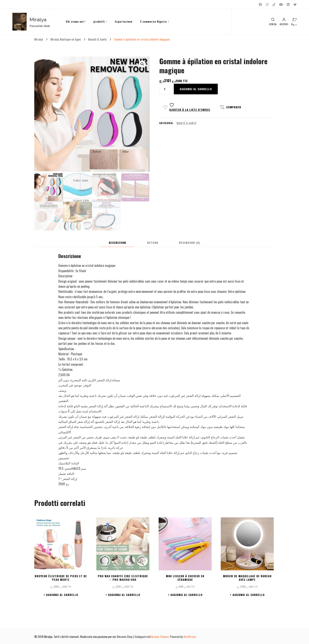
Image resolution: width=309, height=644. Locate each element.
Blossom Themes (159, 637)
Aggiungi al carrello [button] (62, 595)
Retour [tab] (153, 243)
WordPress (190, 637)
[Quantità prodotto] (166, 89)
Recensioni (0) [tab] (190, 243)
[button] (142, 64)
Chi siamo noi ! (76, 21)
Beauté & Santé (186, 123)
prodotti (99, 21)
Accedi (284, 22)
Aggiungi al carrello (196, 89)
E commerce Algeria (154, 21)
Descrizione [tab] (118, 243)
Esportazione (124, 21)
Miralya (38, 19)
